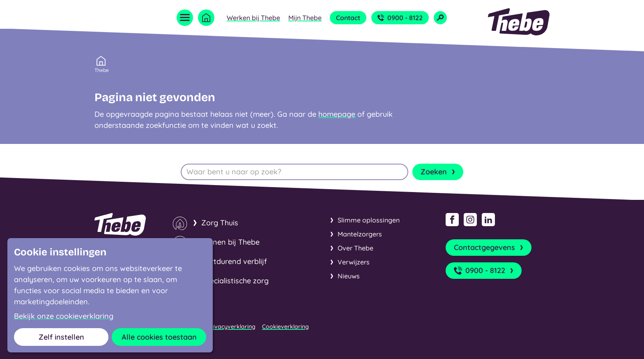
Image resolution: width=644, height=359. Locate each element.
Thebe (102, 69)
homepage (337, 114)
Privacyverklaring (231, 327)
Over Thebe (355, 248)
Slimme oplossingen (369, 220)
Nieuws (349, 276)
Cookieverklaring (285, 327)
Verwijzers (354, 262)
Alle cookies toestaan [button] (159, 337)
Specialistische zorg (235, 281)
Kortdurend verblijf (234, 261)
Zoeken (439, 172)
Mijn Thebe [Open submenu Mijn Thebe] (305, 18)
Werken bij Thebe (253, 18)
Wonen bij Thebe (230, 242)
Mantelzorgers (360, 234)
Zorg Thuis (220, 223)
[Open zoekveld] (440, 18)
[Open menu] (185, 18)
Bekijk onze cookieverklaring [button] (64, 316)
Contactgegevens (489, 248)
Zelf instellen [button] (61, 337)
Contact (348, 18)
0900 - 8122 (400, 18)
